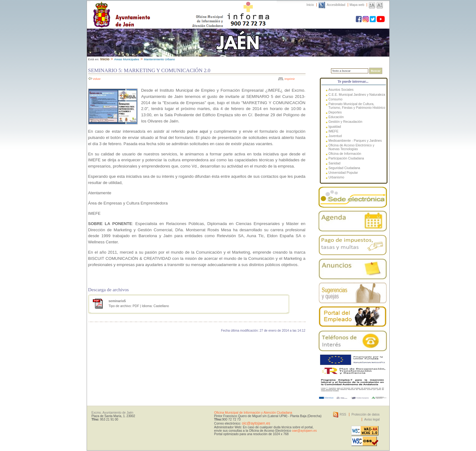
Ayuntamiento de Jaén (149, 8)
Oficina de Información (345, 154)
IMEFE (333, 131)
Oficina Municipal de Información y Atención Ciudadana (253, 413)
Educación (336, 117)
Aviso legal (372, 419)
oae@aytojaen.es (304, 431)
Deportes (335, 112)
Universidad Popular (343, 173)
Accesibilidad (336, 5)
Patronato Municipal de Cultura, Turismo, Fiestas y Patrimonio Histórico (357, 106)
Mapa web (357, 5)
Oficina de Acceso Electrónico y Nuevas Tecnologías (351, 147)
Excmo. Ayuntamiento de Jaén (113, 413)
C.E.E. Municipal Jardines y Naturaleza (357, 94)
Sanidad (335, 163)
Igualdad (335, 127)
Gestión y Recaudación (345, 122)
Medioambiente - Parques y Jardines (355, 140)
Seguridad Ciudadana (344, 168)
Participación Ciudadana (346, 158)
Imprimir (290, 79)
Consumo (335, 99)
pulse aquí (197, 131)
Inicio (310, 5)
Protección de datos (366, 414)
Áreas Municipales (127, 59)
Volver (97, 79)
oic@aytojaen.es (256, 423)
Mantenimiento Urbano (159, 59)
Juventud (335, 136)
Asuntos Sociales (341, 90)
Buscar (376, 71)
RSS (343, 414)
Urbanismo (336, 177)
